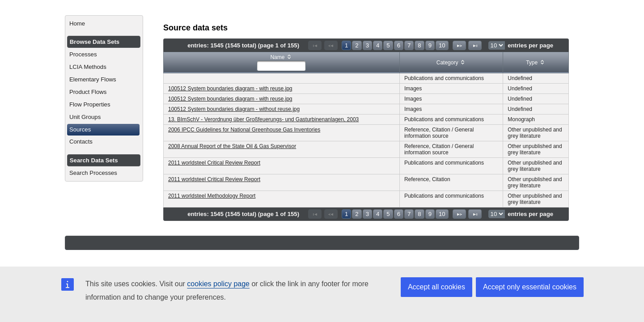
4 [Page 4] (378, 45)
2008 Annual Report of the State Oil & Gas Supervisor (232, 146)
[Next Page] (459, 45)
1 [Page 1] (346, 45)
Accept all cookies (436, 287)
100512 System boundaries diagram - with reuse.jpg (230, 89)
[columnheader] (282, 63)
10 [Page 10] (442, 45)
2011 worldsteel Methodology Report (212, 196)
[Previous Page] (331, 45)
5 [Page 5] (388, 45)
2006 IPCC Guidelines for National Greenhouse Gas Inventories (244, 130)
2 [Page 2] (357, 45)
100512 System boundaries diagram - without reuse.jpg (234, 109)
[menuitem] (104, 24)
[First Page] (315, 45)
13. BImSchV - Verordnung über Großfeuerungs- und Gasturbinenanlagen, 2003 (263, 119)
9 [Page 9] (430, 45)
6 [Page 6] (399, 45)
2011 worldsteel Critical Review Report (214, 163)
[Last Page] (475, 45)
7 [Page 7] (409, 45)
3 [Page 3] (367, 45)
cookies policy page (218, 284)
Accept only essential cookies (530, 287)
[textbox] (281, 66)
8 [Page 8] (419, 45)
